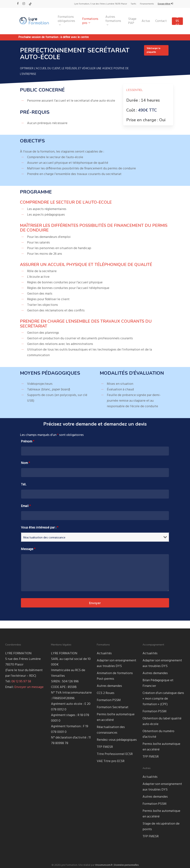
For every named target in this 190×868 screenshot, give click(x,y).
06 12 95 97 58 (21, 682)
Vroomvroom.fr (104, 865)
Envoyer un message (29, 687)
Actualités (104, 653)
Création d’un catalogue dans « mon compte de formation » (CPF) (163, 699)
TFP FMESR (105, 747)
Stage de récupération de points (161, 827)
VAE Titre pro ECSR (111, 761)
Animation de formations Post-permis (115, 676)
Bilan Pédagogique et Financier (158, 683)
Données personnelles (126, 865)
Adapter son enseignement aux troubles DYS (116, 663)
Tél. (24, 485)
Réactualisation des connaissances (111, 730)
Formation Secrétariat (113, 707)
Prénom (28, 442)
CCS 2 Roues (106, 693)
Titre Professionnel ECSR (115, 754)
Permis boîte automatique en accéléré (116, 717)
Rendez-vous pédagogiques (117, 740)
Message (28, 549)
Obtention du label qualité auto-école (162, 721)
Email (26, 506)
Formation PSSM (109, 700)
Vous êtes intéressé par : (40, 528)
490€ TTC (147, 110)
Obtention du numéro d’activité (158, 734)
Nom (25, 463)
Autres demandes (109, 686)
